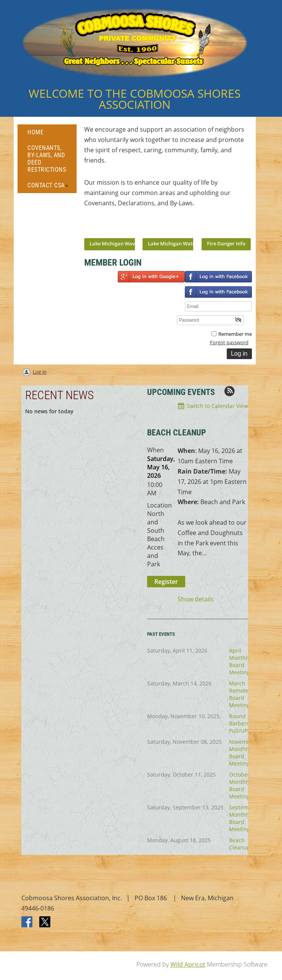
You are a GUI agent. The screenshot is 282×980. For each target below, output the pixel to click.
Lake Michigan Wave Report (122, 243)
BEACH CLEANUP (177, 433)
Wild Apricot (188, 964)
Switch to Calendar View (217, 406)
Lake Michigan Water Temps (181, 243)
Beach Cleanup (240, 844)
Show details (196, 599)
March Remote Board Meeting (240, 694)
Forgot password (229, 342)
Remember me (235, 334)
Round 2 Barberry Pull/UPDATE (245, 723)
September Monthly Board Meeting (243, 818)
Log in (40, 372)
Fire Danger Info (226, 243)
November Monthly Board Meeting (242, 753)
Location (159, 505)
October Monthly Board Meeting (240, 785)
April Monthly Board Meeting (240, 661)
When (155, 450)
